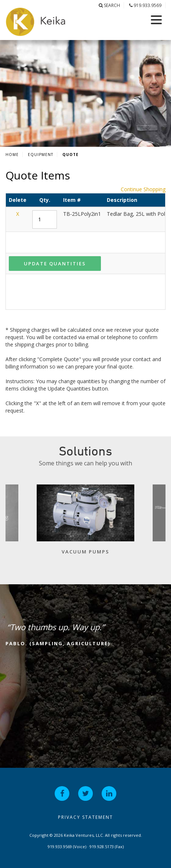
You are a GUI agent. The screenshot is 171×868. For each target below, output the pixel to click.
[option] (85, 523)
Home (12, 155)
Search (109, 5)
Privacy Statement (85, 817)
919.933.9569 (145, 5)
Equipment (41, 155)
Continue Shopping (143, 189)
